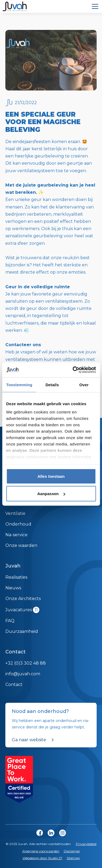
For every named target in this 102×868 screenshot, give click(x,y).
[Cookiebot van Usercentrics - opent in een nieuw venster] (73, 370)
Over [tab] (84, 384)
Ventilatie (15, 513)
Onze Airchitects (23, 599)
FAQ (10, 621)
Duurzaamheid (22, 631)
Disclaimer (72, 851)
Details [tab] (52, 384)
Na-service (16, 535)
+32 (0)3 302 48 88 (26, 663)
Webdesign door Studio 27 (42, 858)
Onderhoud (18, 524)
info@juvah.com (23, 674)
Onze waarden (21, 545)
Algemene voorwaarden (41, 851)
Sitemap (73, 858)
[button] (94, 6)
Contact (14, 684)
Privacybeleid (86, 844)
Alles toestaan (51, 476)
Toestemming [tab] (19, 384)
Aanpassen (51, 494)
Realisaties (16, 577)
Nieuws (13, 588)
